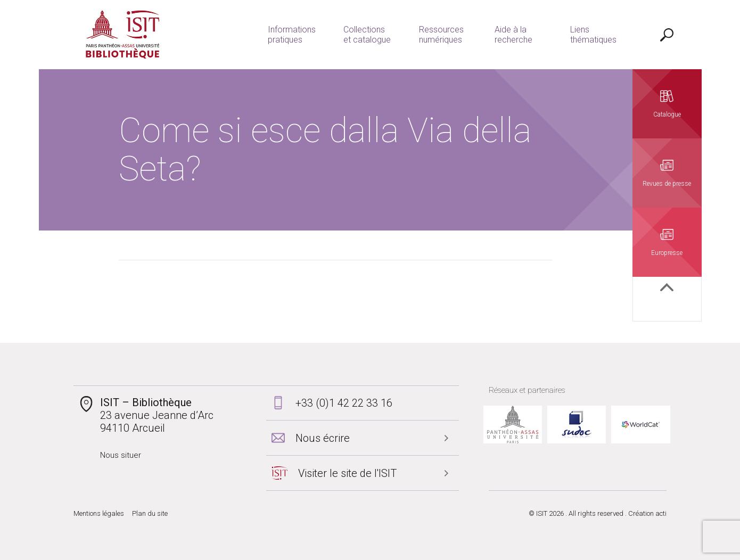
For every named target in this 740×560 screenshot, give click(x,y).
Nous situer (121, 455)
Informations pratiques (292, 35)
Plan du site (150, 513)
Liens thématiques (593, 35)
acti (661, 513)
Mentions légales (99, 513)
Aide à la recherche (513, 35)
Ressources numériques (441, 35)
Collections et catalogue (367, 35)
